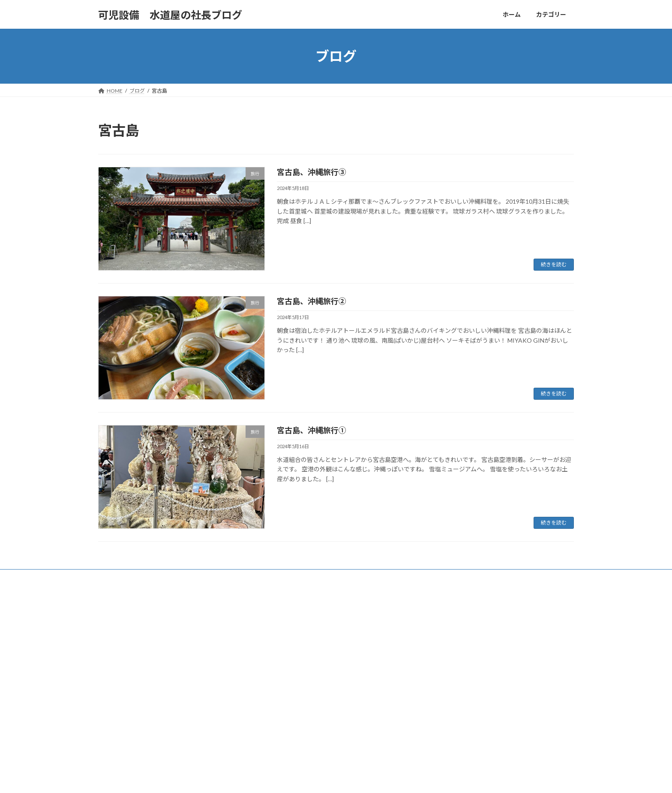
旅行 (271, 686)
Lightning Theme (337, 778)
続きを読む (554, 264)
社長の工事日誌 (284, 716)
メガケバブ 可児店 (455, 672)
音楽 (271, 730)
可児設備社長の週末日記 (294, 671)
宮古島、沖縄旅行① (312, 430)
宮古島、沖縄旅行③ (312, 172)
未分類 (274, 701)
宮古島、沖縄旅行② (312, 301)
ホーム (114, 577)
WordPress (299, 778)
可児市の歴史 (282, 656)
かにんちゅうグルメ (289, 641)
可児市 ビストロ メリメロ (465, 642)
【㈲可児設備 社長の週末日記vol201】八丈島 (486, 630)
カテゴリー (151, 577)
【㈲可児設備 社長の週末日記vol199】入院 (483, 683)
